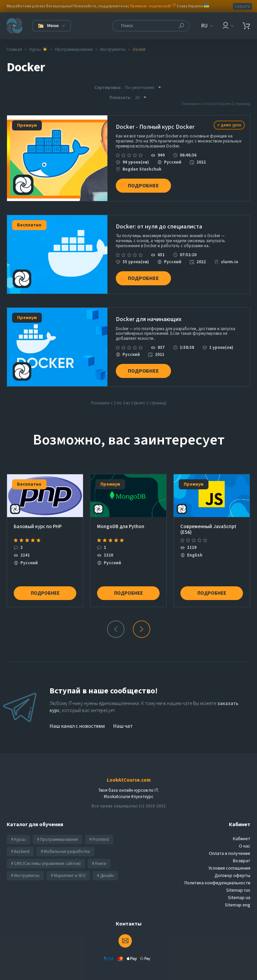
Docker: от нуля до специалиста (159, 224)
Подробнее (146, 183)
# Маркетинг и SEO (68, 867)
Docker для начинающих (149, 314)
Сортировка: (108, 88)
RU (204, 26)
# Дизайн (105, 867)
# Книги (99, 855)
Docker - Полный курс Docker (155, 127)
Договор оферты (232, 867)
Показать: (120, 98)
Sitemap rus (238, 882)
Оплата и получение (230, 845)
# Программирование (58, 831)
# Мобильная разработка (65, 843)
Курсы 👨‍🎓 (38, 50)
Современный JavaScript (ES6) (208, 521)
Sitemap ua (239, 889)
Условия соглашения (229, 860)
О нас (245, 838)
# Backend (20, 843)
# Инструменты (25, 867)
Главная (14, 50)
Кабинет (242, 830)
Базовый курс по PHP (38, 518)
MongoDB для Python (121, 518)
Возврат (242, 853)
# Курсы (18, 831)
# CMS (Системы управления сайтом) (46, 855)
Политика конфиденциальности (217, 875)
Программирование (74, 50)
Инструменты (113, 50)
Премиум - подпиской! (151, 6)
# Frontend (99, 831)
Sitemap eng (238, 897)
